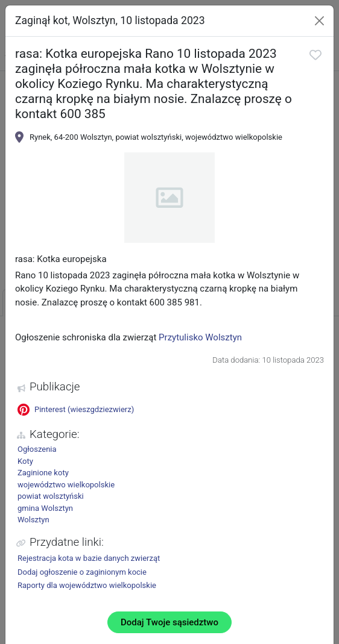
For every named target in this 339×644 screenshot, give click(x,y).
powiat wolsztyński (51, 496)
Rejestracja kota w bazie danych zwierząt (89, 558)
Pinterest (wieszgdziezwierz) (76, 410)
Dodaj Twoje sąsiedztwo (169, 622)
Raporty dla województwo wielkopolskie (87, 585)
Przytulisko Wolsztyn (200, 337)
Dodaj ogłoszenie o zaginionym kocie (82, 572)
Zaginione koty (43, 473)
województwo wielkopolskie (66, 485)
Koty (25, 461)
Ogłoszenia (37, 449)
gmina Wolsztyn (45, 508)
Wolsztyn (33, 520)
